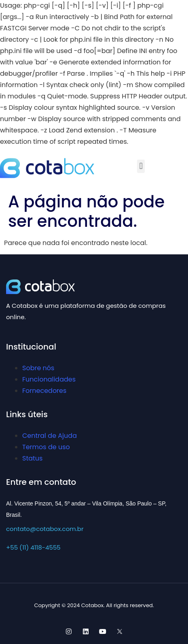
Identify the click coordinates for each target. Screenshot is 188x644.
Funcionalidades (49, 379)
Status (32, 458)
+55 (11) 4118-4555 (33, 547)
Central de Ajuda (50, 436)
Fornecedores (44, 391)
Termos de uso (46, 447)
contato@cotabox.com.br (45, 529)
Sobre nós (38, 368)
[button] (141, 166)
